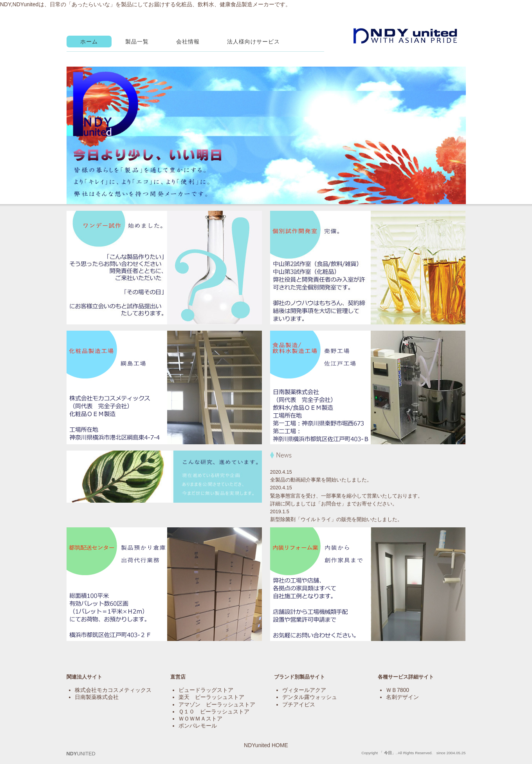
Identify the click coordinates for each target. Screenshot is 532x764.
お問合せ (331, 504)
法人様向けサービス (253, 42)
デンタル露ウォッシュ (310, 697)
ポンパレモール (198, 726)
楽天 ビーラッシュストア (211, 697)
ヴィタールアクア (304, 690)
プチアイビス (299, 704)
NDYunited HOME (266, 745)
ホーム (89, 42)
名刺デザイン (402, 697)
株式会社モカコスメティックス (113, 690)
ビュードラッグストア (206, 690)
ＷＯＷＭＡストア (200, 719)
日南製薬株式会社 (97, 697)
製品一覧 (137, 42)
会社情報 (188, 42)
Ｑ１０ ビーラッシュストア (214, 711)
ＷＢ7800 (398, 690)
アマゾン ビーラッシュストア (217, 704)
